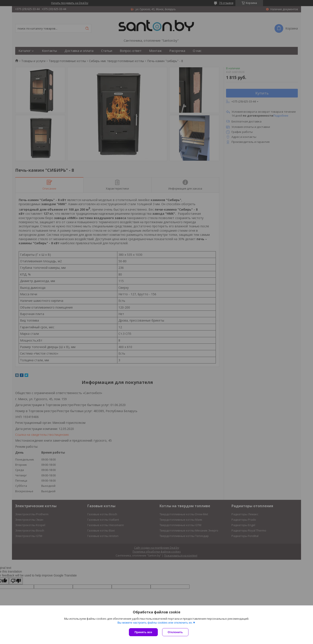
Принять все (143, 632)
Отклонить (175, 632)
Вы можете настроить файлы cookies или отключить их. (155, 623)
